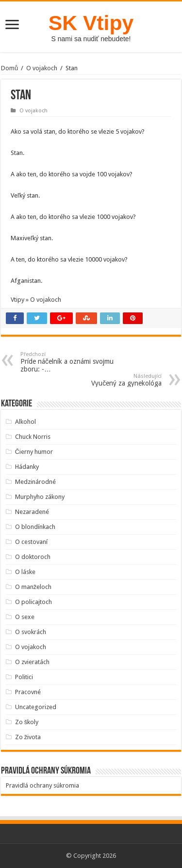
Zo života (28, 737)
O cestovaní (31, 542)
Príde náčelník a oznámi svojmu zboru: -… (70, 362)
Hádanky (27, 467)
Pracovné (28, 692)
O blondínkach (35, 527)
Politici (24, 677)
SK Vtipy (91, 23)
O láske (25, 572)
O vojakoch (42, 68)
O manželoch (33, 587)
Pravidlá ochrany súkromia (42, 785)
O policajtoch (33, 602)
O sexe (25, 617)
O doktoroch (33, 557)
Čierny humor (34, 452)
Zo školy (27, 722)
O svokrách (31, 632)
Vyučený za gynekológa (112, 380)
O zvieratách (32, 662)
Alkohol (25, 422)
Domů (9, 68)
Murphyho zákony (40, 497)
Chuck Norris (33, 437)
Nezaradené (32, 512)
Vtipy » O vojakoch (36, 300)
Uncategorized (36, 707)
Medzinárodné (35, 482)
